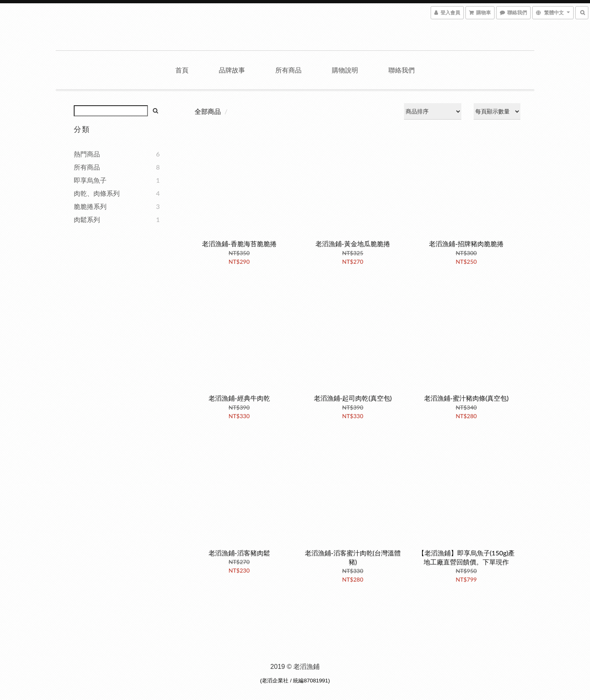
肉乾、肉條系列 (97, 193)
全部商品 (208, 111)
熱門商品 (87, 154)
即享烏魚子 (90, 180)
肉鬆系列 (87, 219)
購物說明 (345, 70)
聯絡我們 (402, 70)
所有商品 (288, 70)
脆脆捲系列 (90, 206)
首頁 (182, 70)
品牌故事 (232, 70)
